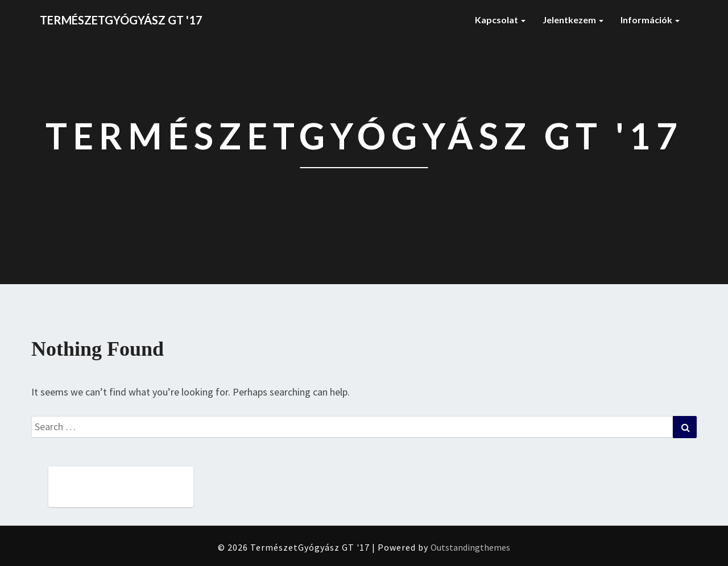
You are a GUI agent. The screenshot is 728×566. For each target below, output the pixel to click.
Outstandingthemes (470, 547)
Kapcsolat (500, 20)
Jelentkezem (573, 20)
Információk (650, 20)
